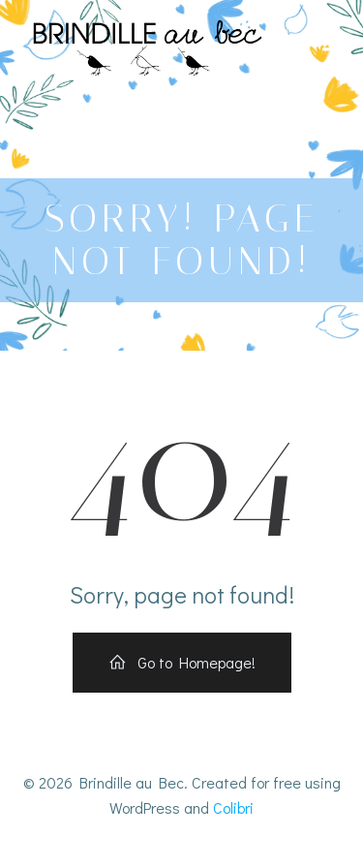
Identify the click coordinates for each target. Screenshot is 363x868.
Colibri (233, 807)
